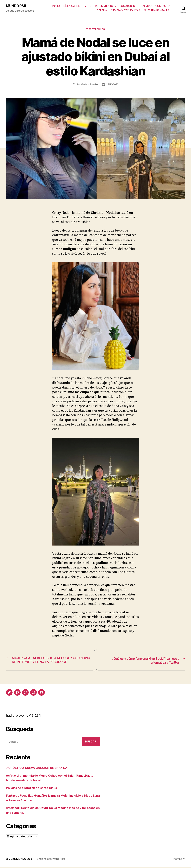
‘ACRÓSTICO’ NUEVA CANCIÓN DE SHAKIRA (39, 768)
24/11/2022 (112, 85)
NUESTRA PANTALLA (157, 11)
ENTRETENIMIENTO (102, 6)
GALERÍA (102, 11)
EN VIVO (147, 6)
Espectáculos (95, 30)
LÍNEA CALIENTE (73, 6)
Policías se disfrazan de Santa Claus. (33, 789)
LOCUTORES (127, 6)
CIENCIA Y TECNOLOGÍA (126, 11)
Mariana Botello (89, 85)
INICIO (56, 6)
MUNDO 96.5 (17, 6)
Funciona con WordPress (51, 860)
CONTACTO (162, 6)
